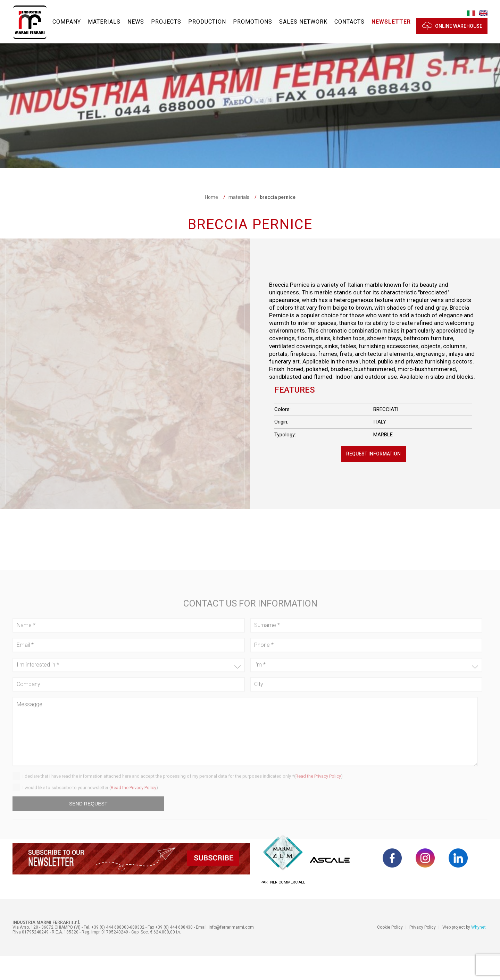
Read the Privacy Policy (318, 811)
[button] (391, 24)
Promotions (253, 24)
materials (104, 24)
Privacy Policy (423, 952)
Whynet (478, 952)
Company (67, 24)
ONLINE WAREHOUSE (452, 28)
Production (207, 24)
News (136, 24)
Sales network (303, 24)
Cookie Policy (390, 952)
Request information (373, 485)
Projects (166, 24)
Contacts (349, 24)
